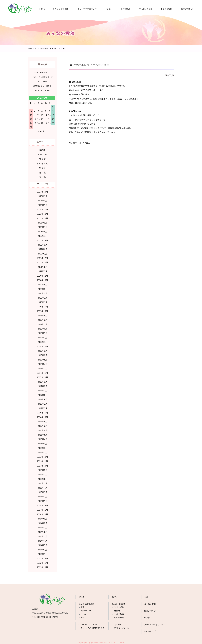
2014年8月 (42, 522)
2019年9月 (42, 314)
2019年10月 (42, 310)
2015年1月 (42, 500)
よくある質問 (166, 9)
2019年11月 (42, 305)
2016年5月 (42, 434)
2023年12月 (42, 213)
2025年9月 (42, 195)
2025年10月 (42, 191)
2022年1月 (42, 253)
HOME (42, 9)
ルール (83, 613)
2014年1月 (42, 553)
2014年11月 (42, 509)
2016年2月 (42, 447)
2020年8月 (42, 288)
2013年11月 (42, 562)
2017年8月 (42, 385)
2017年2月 (42, 403)
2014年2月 (42, 549)
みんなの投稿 (119, 606)
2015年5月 (42, 482)
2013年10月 (42, 566)
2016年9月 (42, 420)
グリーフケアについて (87, 9)
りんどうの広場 (146, 9)
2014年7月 (42, 526)
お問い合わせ (187, 9)
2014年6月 (42, 531)
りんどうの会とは (60, 9)
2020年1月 (42, 301)
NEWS (42, 149)
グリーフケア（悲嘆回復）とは (92, 627)
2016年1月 (42, 451)
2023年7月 (42, 226)
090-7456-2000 (44, 616)
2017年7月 (42, 389)
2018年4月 (42, 363)
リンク (147, 617)
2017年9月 (42, 381)
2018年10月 (42, 345)
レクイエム (85, 143)
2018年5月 (42, 359)
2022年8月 (42, 244)
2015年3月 (42, 491)
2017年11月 (42, 372)
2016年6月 (42, 429)
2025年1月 (42, 204)
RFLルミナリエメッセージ (42, 77)
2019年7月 (42, 323)
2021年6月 (42, 266)
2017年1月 (42, 407)
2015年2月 (42, 495)
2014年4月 (42, 540)
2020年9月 (42, 283)
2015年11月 (42, 460)
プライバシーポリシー (154, 624)
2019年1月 (42, 341)
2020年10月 (42, 279)
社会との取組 (119, 613)
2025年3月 (42, 199)
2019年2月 (42, 336)
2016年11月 (42, 412)
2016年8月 (42, 425)
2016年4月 (42, 438)
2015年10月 (42, 465)
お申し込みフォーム (121, 627)
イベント (42, 154)
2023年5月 (42, 230)
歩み (82, 617)
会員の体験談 (119, 617)
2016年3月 (42, 442)
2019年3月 (42, 332)
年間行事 (117, 610)
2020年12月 (42, 275)
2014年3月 (42, 544)
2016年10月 (42, 416)
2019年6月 (42, 328)
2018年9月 (42, 350)
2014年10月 (42, 513)
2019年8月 (42, 319)
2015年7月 (42, 473)
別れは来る (42, 81)
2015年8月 (42, 469)
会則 (146, 596)
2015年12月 (42, 456)
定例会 (42, 167)
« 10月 (41, 131)
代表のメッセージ (87, 610)
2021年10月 (42, 261)
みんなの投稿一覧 (42, 48)
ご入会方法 (125, 9)
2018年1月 (42, 367)
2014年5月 (42, 535)
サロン (109, 9)
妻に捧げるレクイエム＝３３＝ (92, 65)
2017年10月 (42, 376)
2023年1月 (42, 235)
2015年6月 (42, 478)
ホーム (30, 48)
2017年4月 (42, 398)
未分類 (42, 176)
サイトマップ (150, 630)
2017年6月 (42, 394)
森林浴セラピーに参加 (42, 86)
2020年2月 (42, 297)
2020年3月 (42, 292)
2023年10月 (42, 217)
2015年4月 (42, 487)
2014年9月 (42, 518)
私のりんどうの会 (42, 90)
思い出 (42, 172)
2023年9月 (42, 222)
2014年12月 (42, 504)
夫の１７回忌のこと (42, 72)
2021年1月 (42, 270)
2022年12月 (42, 239)
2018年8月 (42, 354)
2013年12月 (42, 557)
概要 (82, 606)
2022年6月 (42, 248)
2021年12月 (42, 257)
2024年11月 (42, 208)
